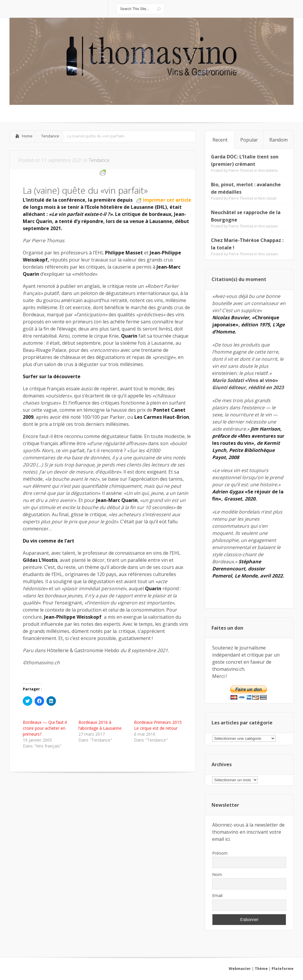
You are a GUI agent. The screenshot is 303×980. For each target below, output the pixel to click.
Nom (217, 874)
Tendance (50, 136)
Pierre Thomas (241, 170)
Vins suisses (268, 226)
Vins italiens (268, 170)
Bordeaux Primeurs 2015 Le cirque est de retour (158, 725)
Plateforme (283, 969)
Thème (261, 969)
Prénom (220, 853)
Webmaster (240, 969)
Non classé (267, 198)
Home (27, 136)
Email (217, 895)
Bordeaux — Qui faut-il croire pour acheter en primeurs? (45, 728)
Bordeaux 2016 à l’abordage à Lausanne (100, 725)
